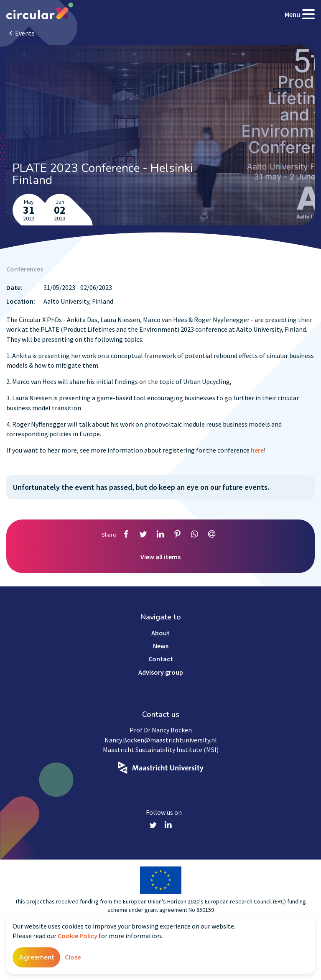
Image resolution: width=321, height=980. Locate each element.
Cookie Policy (78, 936)
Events (25, 33)
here (257, 450)
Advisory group (161, 672)
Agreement (36, 957)
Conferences (25, 269)
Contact (161, 659)
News (161, 646)
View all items (160, 557)
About (160, 633)
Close (73, 957)
